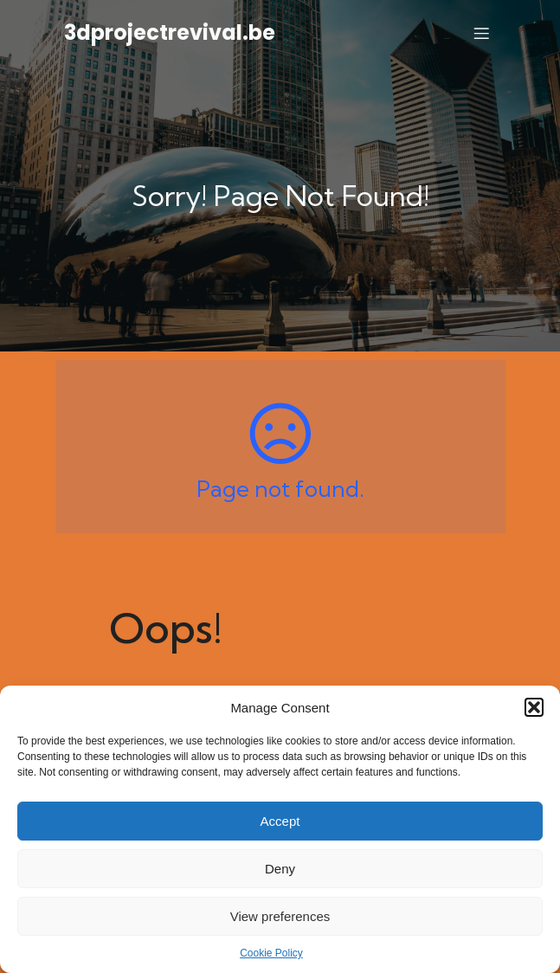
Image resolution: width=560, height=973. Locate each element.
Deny (280, 869)
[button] (534, 707)
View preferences (280, 916)
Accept (280, 821)
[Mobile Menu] (482, 33)
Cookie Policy (271, 953)
